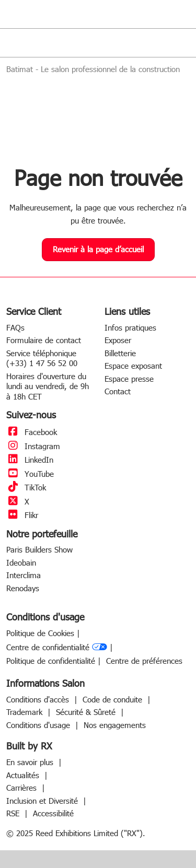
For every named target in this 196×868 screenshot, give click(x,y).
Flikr (22, 515)
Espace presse (129, 379)
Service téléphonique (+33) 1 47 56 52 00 (42, 358)
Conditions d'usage (39, 725)
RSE (14, 813)
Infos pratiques (130, 327)
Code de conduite (114, 699)
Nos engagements (115, 725)
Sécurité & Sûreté (87, 712)
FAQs (15, 327)
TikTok (26, 487)
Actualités (24, 775)
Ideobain (21, 562)
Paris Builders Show (39, 549)
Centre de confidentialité (57, 648)
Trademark (26, 712)
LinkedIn (30, 460)
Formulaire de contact (44, 340)
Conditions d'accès (39, 699)
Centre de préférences (144, 661)
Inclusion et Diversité (43, 801)
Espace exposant (133, 366)
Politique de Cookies (40, 633)
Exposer (118, 340)
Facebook (32, 432)
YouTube (30, 474)
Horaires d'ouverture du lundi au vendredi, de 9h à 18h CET (48, 386)
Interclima (24, 575)
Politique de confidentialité (51, 661)
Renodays (23, 588)
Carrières (23, 788)
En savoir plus (31, 762)
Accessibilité (53, 813)
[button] (98, 250)
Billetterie (120, 353)
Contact (118, 391)
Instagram (33, 446)
